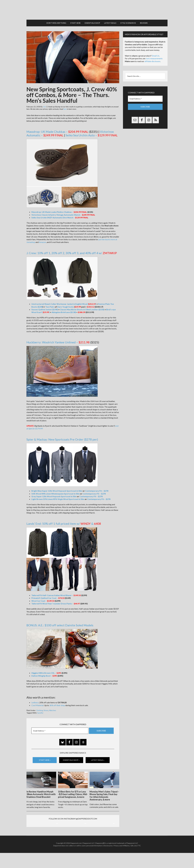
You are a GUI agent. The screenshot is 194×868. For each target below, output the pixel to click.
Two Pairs (50, 306)
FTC (139, 861)
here (65, 108)
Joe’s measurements (154, 57)
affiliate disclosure (152, 60)
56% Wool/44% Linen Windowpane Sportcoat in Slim (56, 492)
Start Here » (45, 759)
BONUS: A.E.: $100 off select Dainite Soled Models (60, 624)
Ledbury (35, 701)
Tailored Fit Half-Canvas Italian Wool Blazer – (56, 594)
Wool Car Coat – (43, 600)
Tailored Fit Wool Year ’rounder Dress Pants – (56, 602)
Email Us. (156, 55)
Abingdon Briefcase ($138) (64, 311)
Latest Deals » (98, 759)
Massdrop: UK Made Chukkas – (53, 130)
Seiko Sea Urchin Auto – (87, 134)
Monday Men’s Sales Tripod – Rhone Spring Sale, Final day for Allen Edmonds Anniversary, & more (104, 794)
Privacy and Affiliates (122, 861)
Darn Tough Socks (66, 306)
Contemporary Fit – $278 (97, 490)
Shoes (46, 709)
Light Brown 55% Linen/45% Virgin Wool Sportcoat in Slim (58, 498)
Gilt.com (134, 861)
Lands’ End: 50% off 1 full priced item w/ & (64, 522)
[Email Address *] (60, 729)
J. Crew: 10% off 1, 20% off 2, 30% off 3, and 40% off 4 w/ (72, 252)
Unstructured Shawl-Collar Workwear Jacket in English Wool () (64, 303)
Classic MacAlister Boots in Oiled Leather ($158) (82, 308)
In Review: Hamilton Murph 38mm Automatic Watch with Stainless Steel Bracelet (41, 793)
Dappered (97, 9)
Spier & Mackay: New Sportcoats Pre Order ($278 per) (62, 438)
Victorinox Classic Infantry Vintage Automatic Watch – (60, 214)
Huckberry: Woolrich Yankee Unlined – (58, 341)
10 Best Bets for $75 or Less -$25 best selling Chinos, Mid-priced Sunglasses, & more (73, 793)
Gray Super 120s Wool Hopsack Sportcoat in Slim (54, 495)
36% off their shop (57, 704)
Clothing (39, 709)
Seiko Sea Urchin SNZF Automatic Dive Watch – (57, 216)
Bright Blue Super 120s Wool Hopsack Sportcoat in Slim (57, 490)
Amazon (42, 241)
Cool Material (37, 704)
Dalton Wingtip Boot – (44, 674)
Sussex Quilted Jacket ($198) (45, 308)
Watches (53, 709)
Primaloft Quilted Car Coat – (48, 597)
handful (40, 712)
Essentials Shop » (71, 759)
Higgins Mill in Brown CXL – (46, 672)
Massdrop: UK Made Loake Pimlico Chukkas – (56, 211)
